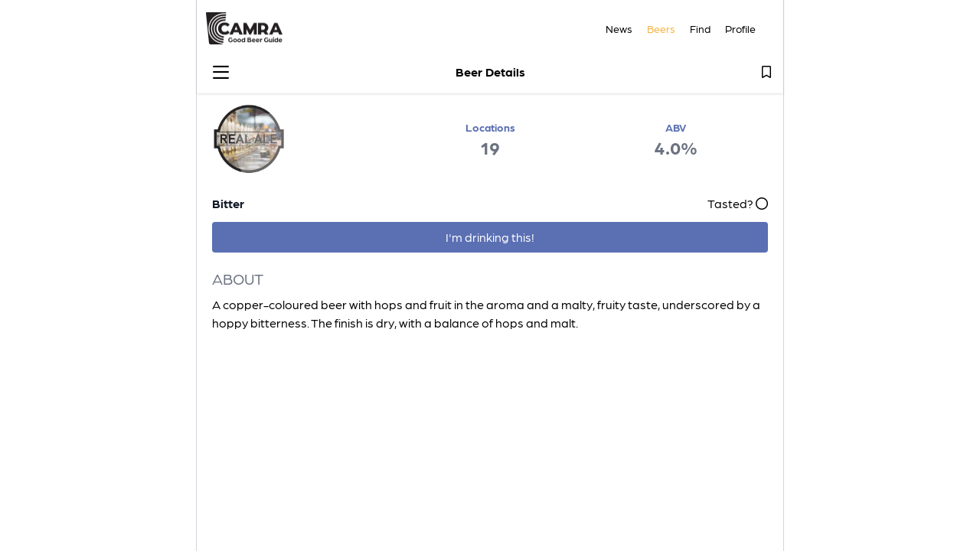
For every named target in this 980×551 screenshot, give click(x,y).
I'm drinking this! (490, 237)
